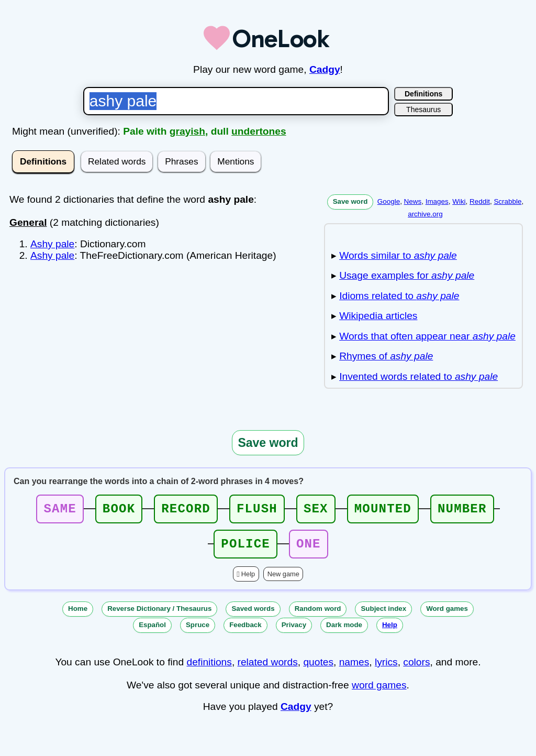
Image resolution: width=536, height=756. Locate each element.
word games (379, 691)
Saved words (253, 615)
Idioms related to (399, 296)
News (413, 201)
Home (78, 615)
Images (437, 201)
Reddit (480, 201)
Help (248, 580)
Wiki (459, 201)
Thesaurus (423, 109)
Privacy (294, 631)
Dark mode (344, 631)
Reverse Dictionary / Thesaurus (159, 615)
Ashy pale (52, 244)
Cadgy (325, 69)
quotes (318, 668)
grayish (187, 131)
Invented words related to (418, 376)
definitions (209, 668)
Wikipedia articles (378, 316)
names (354, 668)
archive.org (425, 214)
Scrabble (507, 201)
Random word (318, 615)
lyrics (386, 668)
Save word (350, 201)
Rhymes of (386, 356)
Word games (447, 615)
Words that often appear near (427, 336)
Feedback (245, 631)
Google (389, 201)
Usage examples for (407, 275)
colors (416, 668)
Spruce (198, 631)
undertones (259, 131)
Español (152, 631)
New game (283, 580)
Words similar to (398, 255)
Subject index (383, 615)
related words (268, 668)
